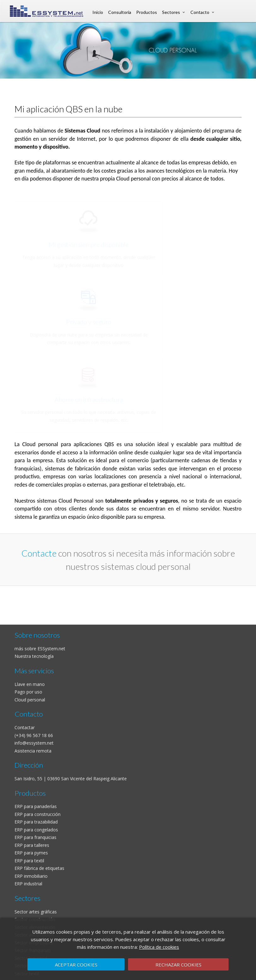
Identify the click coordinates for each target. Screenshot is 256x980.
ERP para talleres (32, 845)
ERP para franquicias (35, 837)
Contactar (25, 727)
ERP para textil (29, 861)
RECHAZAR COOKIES (178, 965)
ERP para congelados (36, 830)
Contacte (39, 553)
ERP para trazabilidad (36, 822)
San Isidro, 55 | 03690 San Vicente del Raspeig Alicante (71, 779)
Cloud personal (30, 700)
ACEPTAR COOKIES (76, 965)
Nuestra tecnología (34, 656)
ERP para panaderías (36, 806)
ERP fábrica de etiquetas (39, 868)
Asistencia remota (33, 751)
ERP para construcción (38, 814)
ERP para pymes (31, 853)
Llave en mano (30, 684)
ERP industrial (28, 884)
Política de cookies (159, 947)
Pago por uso (28, 692)
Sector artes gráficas (36, 912)
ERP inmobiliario (31, 876)
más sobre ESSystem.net (40, 649)
